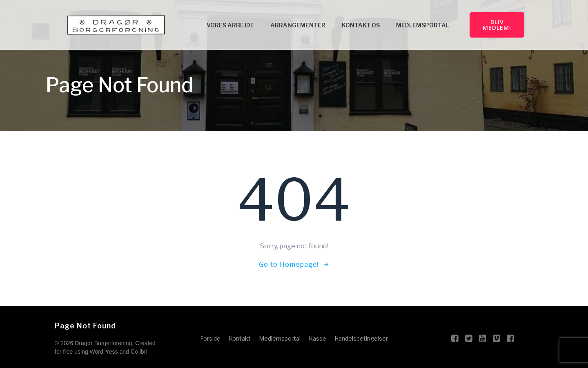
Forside (210, 338)
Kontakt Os (361, 25)
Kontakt (240, 338)
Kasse (317, 338)
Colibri (139, 351)
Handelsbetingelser (361, 338)
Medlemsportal (423, 25)
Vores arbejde (230, 25)
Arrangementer (298, 25)
